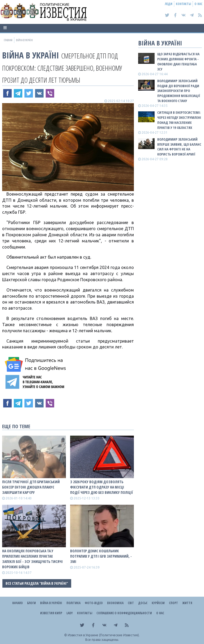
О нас (198, 4)
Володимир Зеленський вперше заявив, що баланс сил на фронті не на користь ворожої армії (179, 147)
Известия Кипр (51, 613)
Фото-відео (94, 603)
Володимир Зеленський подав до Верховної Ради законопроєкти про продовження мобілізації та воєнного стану (179, 91)
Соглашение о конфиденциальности (124, 613)
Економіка (115, 603)
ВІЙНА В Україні (31, 55)
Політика (73, 603)
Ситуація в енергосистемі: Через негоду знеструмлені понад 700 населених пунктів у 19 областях (179, 120)
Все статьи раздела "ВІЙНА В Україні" (37, 583)
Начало (18, 603)
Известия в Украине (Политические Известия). (104, 635)
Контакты (183, 4)
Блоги (31, 603)
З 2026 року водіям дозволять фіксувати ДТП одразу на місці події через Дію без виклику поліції (102, 487)
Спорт (173, 603)
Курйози (158, 603)
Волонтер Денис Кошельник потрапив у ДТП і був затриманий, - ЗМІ (101, 556)
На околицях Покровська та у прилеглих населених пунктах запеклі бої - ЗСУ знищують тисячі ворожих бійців (32, 559)
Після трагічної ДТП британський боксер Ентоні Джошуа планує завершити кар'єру (31, 487)
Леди (169, 4)
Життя (187, 603)
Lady (70, 613)
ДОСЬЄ (143, 603)
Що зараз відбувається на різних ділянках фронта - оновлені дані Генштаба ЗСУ (178, 62)
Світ (131, 603)
